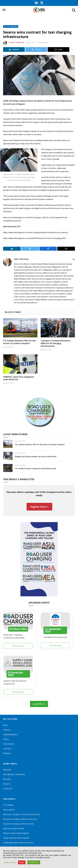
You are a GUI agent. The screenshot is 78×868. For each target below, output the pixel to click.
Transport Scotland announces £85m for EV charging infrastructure (56, 343)
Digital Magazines (10, 734)
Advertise (7, 779)
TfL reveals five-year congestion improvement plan (35, 468)
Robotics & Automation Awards (16, 833)
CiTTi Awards (8, 805)
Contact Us (8, 789)
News (6, 725)
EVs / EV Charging (11, 26)
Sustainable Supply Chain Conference (18, 843)
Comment (7, 749)
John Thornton (17, 42)
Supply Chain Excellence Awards (16, 838)
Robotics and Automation (14, 828)
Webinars (7, 753)
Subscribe (7, 770)
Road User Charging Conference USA (18, 824)
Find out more (18, 646)
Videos (6, 739)
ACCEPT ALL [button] (34, 862)
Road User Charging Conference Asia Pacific (21, 814)
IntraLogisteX (9, 810)
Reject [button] (22, 862)
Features (7, 730)
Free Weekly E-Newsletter (14, 774)
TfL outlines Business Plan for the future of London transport (19, 342)
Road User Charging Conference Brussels (20, 819)
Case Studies (9, 744)
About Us (7, 784)
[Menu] (4, 10)
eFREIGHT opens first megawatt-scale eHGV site (19, 378)
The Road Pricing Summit (55, 637)
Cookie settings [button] (10, 862)
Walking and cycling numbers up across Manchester (36, 456)
